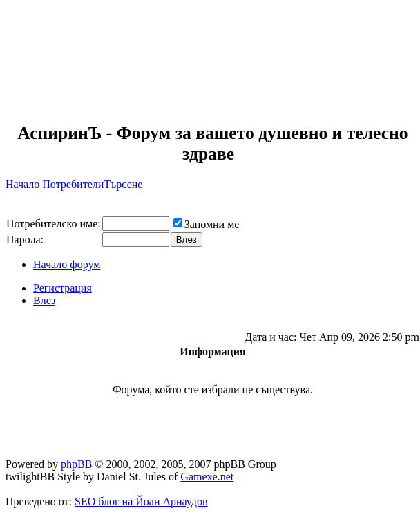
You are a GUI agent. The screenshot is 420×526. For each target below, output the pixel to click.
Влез (44, 300)
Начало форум (67, 264)
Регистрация (63, 288)
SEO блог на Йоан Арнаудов (141, 501)
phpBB (76, 464)
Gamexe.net (207, 477)
